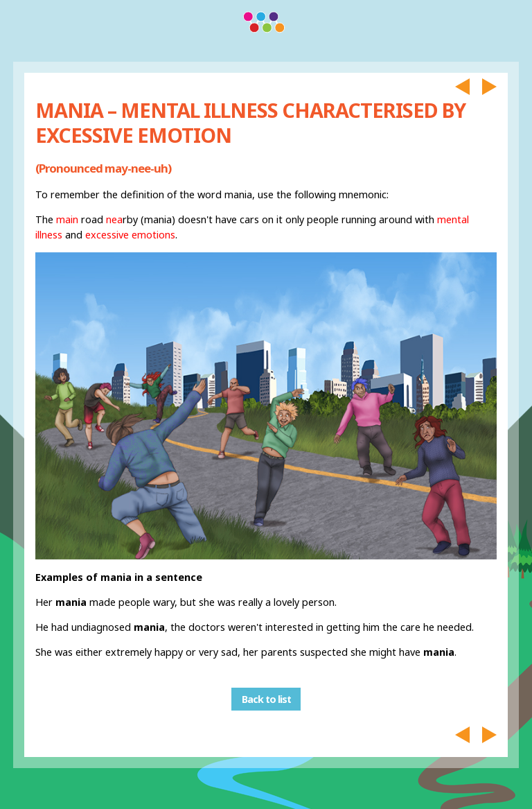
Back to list (266, 699)
